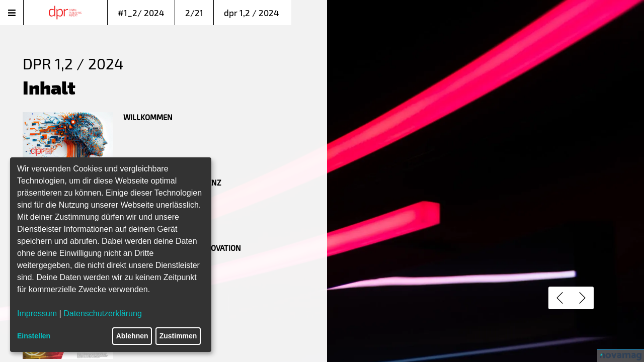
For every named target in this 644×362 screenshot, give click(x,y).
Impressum (37, 313)
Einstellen (34, 336)
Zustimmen (178, 336)
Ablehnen (132, 336)
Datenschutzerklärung (103, 313)
